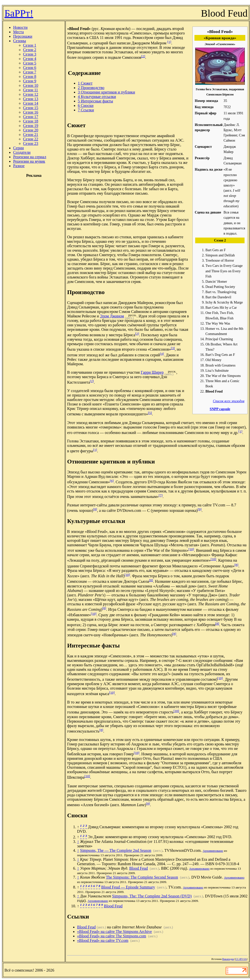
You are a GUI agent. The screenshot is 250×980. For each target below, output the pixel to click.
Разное (19, 166)
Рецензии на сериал (30, 157)
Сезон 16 (31, 112)
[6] (112, 481)
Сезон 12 (31, 94)
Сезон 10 (31, 85)
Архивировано (213, 851)
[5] (150, 413)
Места (18, 32)
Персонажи (23, 36)
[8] (95, 509)
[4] (162, 354)
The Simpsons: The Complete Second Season (142, 877)
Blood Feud (139, 868)
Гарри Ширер (152, 372)
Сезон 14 (31, 103)
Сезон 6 (30, 68)
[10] (191, 549)
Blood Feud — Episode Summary (128, 887)
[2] (143, 56)
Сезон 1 (30, 45)
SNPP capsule (220, 409)
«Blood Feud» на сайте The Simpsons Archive (115, 932)
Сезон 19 (31, 126)
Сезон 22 (31, 139)
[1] (169, 42)
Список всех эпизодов (229, 401)
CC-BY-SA (241, 959)
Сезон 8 (30, 77)
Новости (20, 27)
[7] (161, 495)
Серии (18, 148)
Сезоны (20, 41)
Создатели (22, 152)
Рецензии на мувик (29, 161)
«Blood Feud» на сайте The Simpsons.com (112, 936)
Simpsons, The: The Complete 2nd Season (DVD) (152, 896)
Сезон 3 (30, 54)
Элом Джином (112, 316)
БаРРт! (19, 13)
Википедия (228, 959)
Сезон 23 (31, 143)
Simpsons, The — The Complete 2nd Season (116, 850)
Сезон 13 (31, 99)
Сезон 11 (31, 90)
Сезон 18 (31, 121)
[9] (200, 509)
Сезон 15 (31, 108)
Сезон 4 (30, 59)
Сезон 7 (30, 72)
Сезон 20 (31, 130)
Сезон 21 (31, 135)
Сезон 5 (30, 63)
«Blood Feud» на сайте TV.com (103, 940)
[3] (173, 348)
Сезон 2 (30, 50)
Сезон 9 (30, 81)
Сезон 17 (31, 117)
